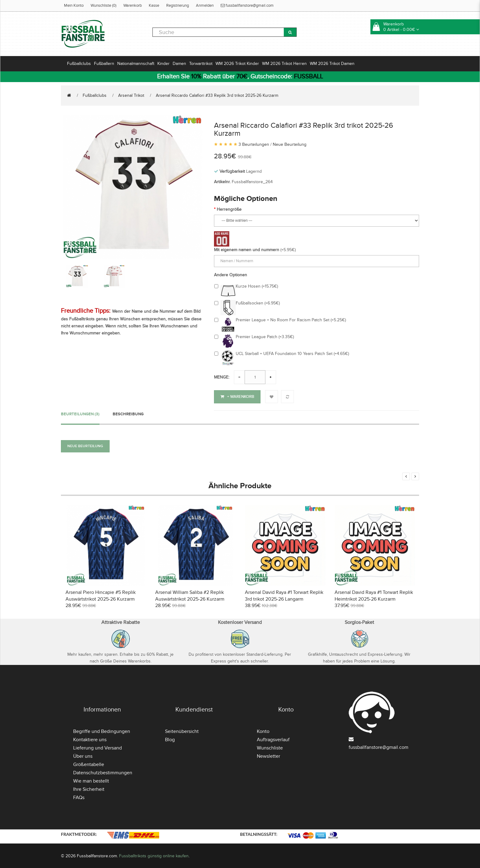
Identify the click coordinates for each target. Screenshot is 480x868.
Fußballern (104, 64)
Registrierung (178, 6)
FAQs (79, 797)
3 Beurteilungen (254, 144)
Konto (263, 731)
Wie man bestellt (91, 780)
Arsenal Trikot (131, 95)
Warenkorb (133, 6)
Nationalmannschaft (136, 64)
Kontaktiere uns (90, 739)
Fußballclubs (79, 64)
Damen (179, 64)
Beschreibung (128, 413)
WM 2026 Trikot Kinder (237, 64)
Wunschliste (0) (103, 6)
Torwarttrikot (201, 64)
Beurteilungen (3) (80, 413)
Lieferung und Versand (97, 747)
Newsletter (268, 756)
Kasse (154, 6)
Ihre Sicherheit (89, 789)
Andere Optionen (231, 275)
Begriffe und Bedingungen (102, 731)
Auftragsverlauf (273, 739)
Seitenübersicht (182, 731)
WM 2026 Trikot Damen (332, 64)
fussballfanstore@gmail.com (247, 6)
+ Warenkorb (237, 397)
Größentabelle (89, 764)
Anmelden (205, 6)
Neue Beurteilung (290, 144)
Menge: (222, 377)
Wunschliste (270, 747)
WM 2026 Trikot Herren (284, 64)
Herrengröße (229, 209)
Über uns (83, 756)
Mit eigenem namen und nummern (247, 250)
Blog (170, 739)
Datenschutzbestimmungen (103, 772)
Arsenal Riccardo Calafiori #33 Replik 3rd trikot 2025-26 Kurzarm (217, 95)
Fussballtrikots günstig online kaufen (154, 855)
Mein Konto (74, 6)
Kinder (163, 64)
